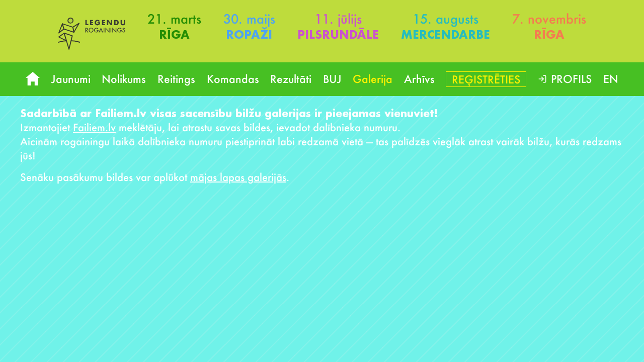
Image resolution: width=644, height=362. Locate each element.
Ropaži (249, 34)
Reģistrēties (486, 79)
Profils (571, 79)
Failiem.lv (94, 127)
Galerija (373, 79)
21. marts (174, 19)
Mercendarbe (446, 34)
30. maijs (249, 19)
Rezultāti (291, 79)
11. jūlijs (338, 19)
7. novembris (549, 19)
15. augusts (446, 19)
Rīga (174, 34)
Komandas (233, 79)
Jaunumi (71, 79)
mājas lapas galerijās (238, 177)
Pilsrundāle (338, 34)
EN (611, 79)
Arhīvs (419, 79)
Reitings (176, 79)
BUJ (332, 79)
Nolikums (124, 79)
